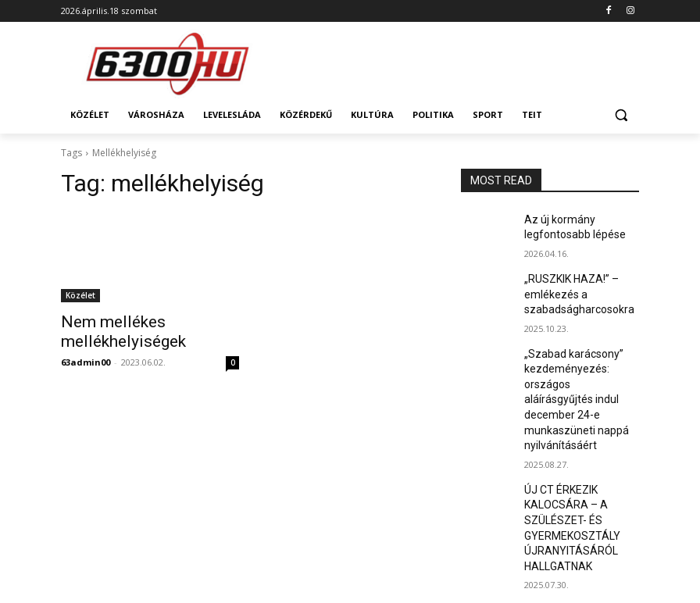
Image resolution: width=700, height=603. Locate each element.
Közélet (80, 295)
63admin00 (86, 357)
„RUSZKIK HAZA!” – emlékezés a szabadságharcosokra (573, 287)
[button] (621, 115)
